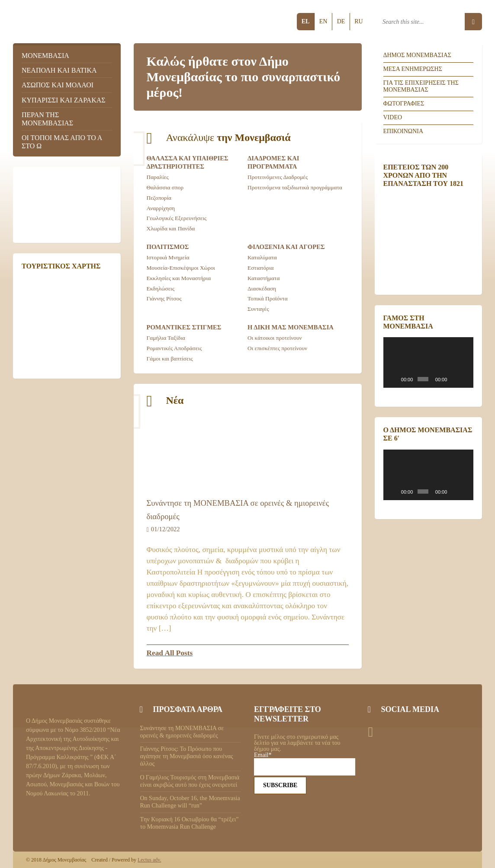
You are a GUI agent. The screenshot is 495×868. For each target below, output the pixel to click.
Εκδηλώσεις (161, 289)
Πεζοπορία (159, 198)
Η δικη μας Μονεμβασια (291, 327)
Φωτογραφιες (404, 104)
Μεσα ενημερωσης (413, 69)
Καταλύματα (262, 257)
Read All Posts (170, 653)
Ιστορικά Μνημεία (168, 257)
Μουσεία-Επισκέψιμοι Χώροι (181, 268)
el (306, 21)
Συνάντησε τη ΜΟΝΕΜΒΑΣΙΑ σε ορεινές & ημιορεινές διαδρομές (182, 732)
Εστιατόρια (261, 268)
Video (393, 117)
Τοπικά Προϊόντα (268, 298)
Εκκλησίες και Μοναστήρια (179, 278)
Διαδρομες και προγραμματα (273, 162)
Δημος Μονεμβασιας (418, 55)
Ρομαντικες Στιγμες (184, 327)
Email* (305, 764)
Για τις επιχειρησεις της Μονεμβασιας (421, 86)
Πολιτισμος (168, 247)
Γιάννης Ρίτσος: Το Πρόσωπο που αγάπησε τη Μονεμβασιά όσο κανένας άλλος (187, 756)
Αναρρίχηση (161, 208)
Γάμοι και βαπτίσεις (170, 359)
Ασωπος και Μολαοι (58, 85)
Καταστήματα (264, 278)
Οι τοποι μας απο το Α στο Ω (62, 142)
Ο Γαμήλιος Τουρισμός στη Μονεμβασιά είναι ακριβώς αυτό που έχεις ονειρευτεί (190, 781)
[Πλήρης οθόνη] (465, 379)
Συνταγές (258, 309)
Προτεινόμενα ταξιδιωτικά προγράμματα (295, 187)
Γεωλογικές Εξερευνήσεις (177, 218)
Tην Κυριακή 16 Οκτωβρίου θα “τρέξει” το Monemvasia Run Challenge (190, 823)
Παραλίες (158, 177)
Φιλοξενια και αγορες (286, 247)
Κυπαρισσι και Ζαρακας (64, 100)
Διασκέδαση (262, 289)
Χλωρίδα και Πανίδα (171, 228)
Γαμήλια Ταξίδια (166, 338)
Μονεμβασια (45, 56)
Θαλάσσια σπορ (165, 187)
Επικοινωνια (403, 131)
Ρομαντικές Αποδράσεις (174, 348)
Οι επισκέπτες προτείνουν (277, 348)
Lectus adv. (149, 860)
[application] (429, 362)
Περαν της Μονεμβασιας (47, 119)
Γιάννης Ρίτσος (164, 298)
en (323, 21)
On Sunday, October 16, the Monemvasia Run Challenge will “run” (190, 802)
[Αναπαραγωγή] (395, 379)
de (341, 21)
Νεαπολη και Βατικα (59, 70)
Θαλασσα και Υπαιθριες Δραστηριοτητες (188, 162)
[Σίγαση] (454, 379)
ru (358, 21)
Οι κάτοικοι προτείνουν (275, 338)
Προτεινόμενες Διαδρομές (278, 177)
